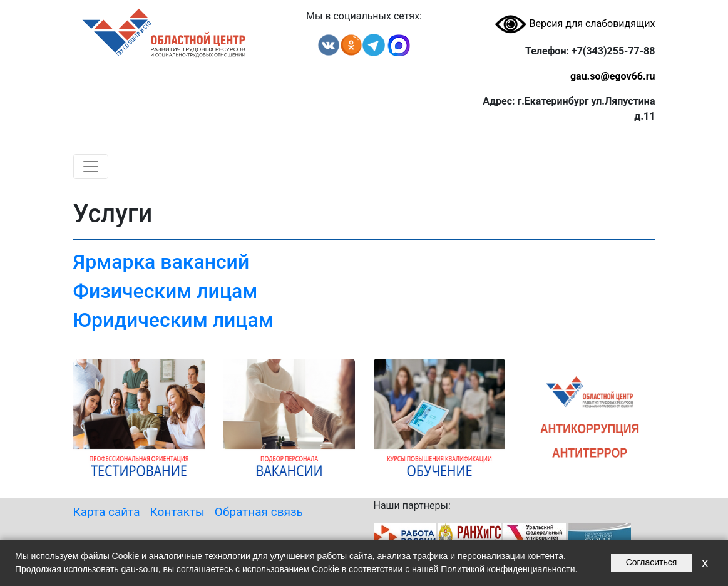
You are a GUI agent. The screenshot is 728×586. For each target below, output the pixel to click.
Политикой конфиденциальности (508, 569)
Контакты (177, 512)
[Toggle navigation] (91, 167)
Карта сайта (107, 512)
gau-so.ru (140, 569)
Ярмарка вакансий (161, 262)
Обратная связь (259, 512)
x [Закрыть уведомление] (705, 563)
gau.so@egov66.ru (613, 76)
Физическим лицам (166, 291)
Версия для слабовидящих (575, 23)
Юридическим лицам (173, 320)
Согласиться (652, 562)
